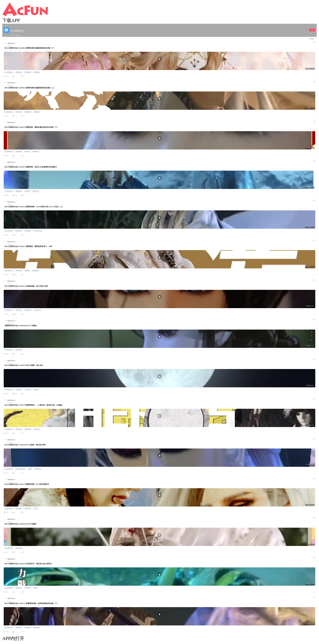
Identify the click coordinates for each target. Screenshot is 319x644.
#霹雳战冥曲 (35, 271)
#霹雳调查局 (28, 429)
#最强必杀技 (37, 429)
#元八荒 (35, 509)
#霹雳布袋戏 (19, 72)
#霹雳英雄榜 (37, 72)
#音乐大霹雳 (28, 390)
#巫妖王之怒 (35, 191)
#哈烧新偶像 (28, 310)
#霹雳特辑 (27, 151)
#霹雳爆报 (27, 271)
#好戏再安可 (28, 588)
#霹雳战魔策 (28, 72)
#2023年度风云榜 (38, 231)
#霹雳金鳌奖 (19, 151)
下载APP (11, 20)
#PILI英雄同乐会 (9, 72)
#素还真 (30, 469)
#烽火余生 (36, 390)
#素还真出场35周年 (20, 469)
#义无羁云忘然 (37, 310)
